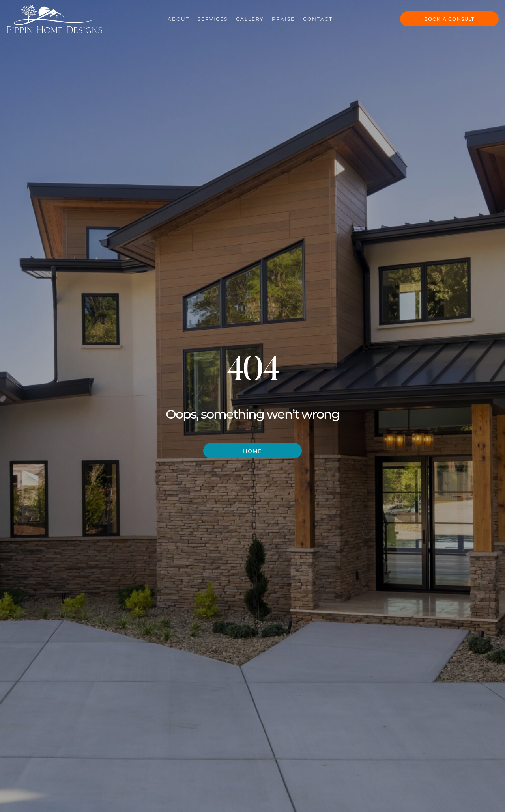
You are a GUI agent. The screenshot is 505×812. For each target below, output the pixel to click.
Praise (277, 17)
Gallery (243, 17)
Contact (311, 17)
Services (206, 17)
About (172, 17)
